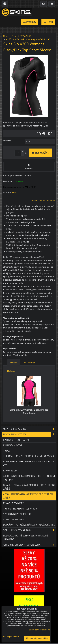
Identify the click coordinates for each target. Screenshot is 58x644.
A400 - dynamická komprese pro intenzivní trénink (29, 478)
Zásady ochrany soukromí (39, 630)
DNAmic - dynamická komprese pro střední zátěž (29, 487)
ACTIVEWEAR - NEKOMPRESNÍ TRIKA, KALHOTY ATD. (29, 463)
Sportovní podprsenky (17, 514)
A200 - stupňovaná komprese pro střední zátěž (28, 496)
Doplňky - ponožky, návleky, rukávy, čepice (29, 525)
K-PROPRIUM (10, 471)
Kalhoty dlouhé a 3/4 (16, 440)
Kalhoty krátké (13, 445)
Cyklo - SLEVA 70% (13, 519)
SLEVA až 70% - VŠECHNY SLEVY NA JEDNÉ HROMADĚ (26, 537)
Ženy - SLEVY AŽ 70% (30, 434)
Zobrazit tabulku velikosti (43, 200)
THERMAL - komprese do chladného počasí (29, 456)
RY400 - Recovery (13, 503)
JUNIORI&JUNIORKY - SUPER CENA (30, 545)
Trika (6, 451)
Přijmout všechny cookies (37, 638)
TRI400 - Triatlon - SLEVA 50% (20, 509)
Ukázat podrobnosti (11, 637)
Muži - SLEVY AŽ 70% (30, 429)
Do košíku (40, 153)
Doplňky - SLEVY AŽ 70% (30, 530)
